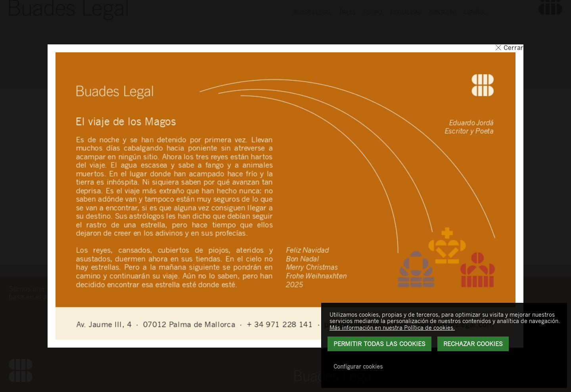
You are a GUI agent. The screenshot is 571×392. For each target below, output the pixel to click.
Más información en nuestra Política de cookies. (392, 327)
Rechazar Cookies (473, 344)
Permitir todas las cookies (379, 344)
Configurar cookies (358, 366)
